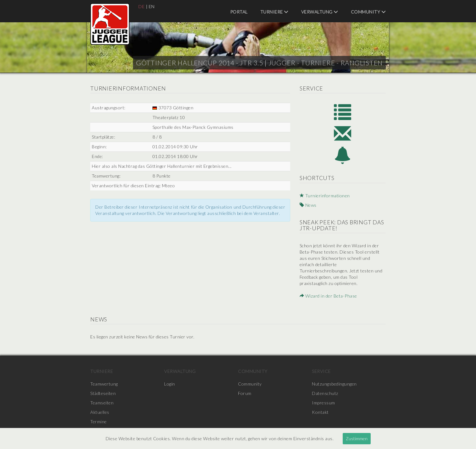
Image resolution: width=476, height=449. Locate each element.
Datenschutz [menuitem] (325, 393)
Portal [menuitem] (239, 12)
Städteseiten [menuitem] (103, 393)
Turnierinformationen (325, 196)
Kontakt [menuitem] (320, 412)
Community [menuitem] (368, 12)
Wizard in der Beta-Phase (328, 296)
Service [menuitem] (321, 371)
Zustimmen (357, 438)
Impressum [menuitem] (324, 403)
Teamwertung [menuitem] (104, 384)
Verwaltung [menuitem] (320, 12)
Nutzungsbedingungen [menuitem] (334, 384)
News (308, 205)
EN (152, 6)
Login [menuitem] (170, 384)
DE (141, 6)
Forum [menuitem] (245, 393)
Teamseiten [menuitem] (102, 403)
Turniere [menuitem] (274, 12)
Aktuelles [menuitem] (100, 412)
